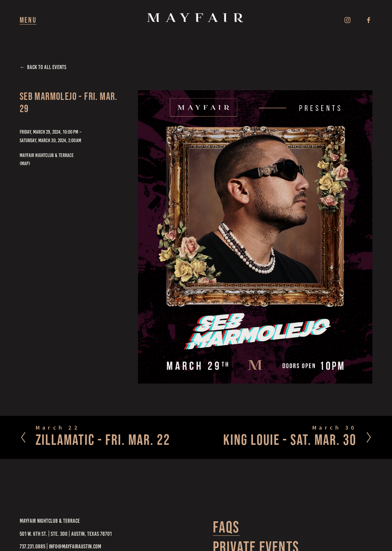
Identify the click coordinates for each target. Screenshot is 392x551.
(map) (25, 163)
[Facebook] (369, 20)
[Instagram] (347, 20)
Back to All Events (47, 67)
